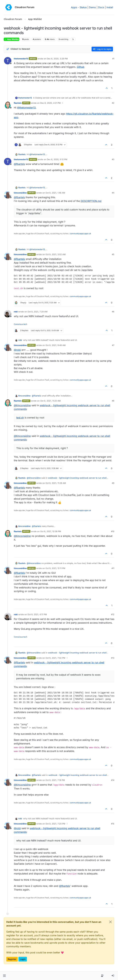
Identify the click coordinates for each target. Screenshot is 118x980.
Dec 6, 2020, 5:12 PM (57, 159)
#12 (113, 614)
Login (23, 959)
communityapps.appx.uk (80, 233)
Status (83, 7)
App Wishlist (12, 39)
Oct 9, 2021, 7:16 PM (55, 780)
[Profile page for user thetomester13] (8, 61)
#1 (113, 59)
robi (16, 312)
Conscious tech (21, 324)
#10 (113, 531)
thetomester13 (21, 59)
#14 (113, 780)
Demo (92, 7)
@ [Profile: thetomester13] (26, 108)
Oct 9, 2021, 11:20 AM (50, 401)
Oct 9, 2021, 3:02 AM (56, 254)
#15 (113, 824)
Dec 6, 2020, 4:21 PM (50, 103)
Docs (101, 7)
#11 (113, 568)
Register (12, 959)
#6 (113, 312)
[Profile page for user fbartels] (8, 105)
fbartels (18, 103)
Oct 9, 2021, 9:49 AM (56, 345)
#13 (113, 658)
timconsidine (20, 193)
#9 (113, 483)
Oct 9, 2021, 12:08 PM (51, 531)
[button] (4, 976)
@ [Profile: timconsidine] (22, 405)
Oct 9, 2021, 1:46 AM (55, 193)
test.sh (20, 418)
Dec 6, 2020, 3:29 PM (57, 59)
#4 (113, 193)
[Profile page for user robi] (8, 314)
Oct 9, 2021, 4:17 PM (37, 614)
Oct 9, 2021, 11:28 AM (56, 483)
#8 (113, 401)
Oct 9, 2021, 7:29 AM (37, 312)
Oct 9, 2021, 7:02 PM (55, 658)
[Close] (110, 922)
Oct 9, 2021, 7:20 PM (55, 824)
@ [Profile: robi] (17, 350)
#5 (113, 254)
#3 (113, 159)
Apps (74, 7)
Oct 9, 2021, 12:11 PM (55, 568)
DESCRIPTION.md (91, 201)
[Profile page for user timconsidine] (8, 195)
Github (81, 67)
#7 (113, 345)
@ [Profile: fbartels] (19, 164)
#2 (113, 103)
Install (110, 7)
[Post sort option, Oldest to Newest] (18, 49)
